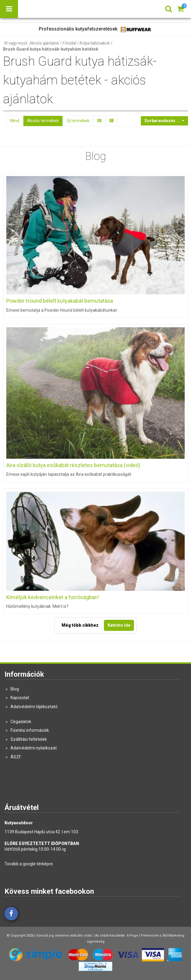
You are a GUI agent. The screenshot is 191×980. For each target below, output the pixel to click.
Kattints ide (119, 625)
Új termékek (78, 121)
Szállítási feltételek (29, 739)
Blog (15, 689)
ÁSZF (16, 757)
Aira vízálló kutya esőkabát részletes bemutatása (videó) (73, 465)
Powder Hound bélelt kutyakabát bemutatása (60, 301)
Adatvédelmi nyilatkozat (34, 748)
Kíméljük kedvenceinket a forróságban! (53, 597)
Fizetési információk (30, 730)
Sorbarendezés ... (163, 121)
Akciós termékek (43, 121)
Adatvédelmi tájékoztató (34, 707)
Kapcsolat (20, 698)
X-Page (132, 936)
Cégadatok (21, 722)
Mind (15, 121)
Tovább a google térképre (29, 864)
